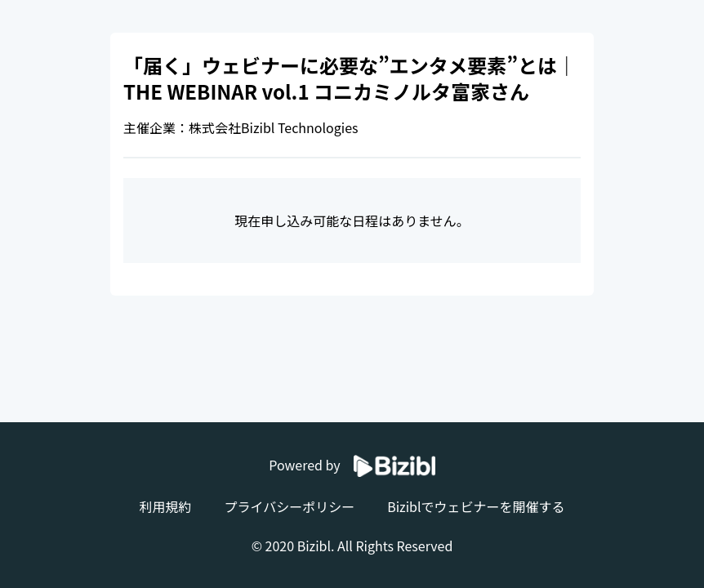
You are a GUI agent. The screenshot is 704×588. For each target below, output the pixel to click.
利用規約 (165, 506)
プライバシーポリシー (289, 506)
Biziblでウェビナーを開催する (476, 506)
